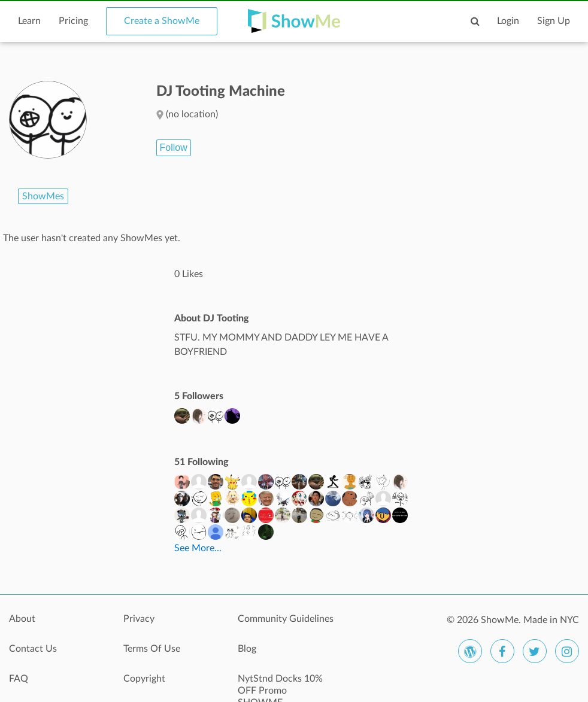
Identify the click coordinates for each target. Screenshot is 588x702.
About (22, 619)
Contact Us (33, 649)
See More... (198, 548)
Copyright (144, 679)
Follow (174, 148)
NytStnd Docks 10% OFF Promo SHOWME (280, 685)
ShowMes (43, 196)
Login (508, 21)
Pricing (73, 21)
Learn (29, 21)
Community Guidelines (286, 619)
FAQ (19, 679)
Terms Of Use (152, 649)
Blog (247, 649)
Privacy (139, 619)
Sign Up (554, 21)
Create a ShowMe (162, 21)
